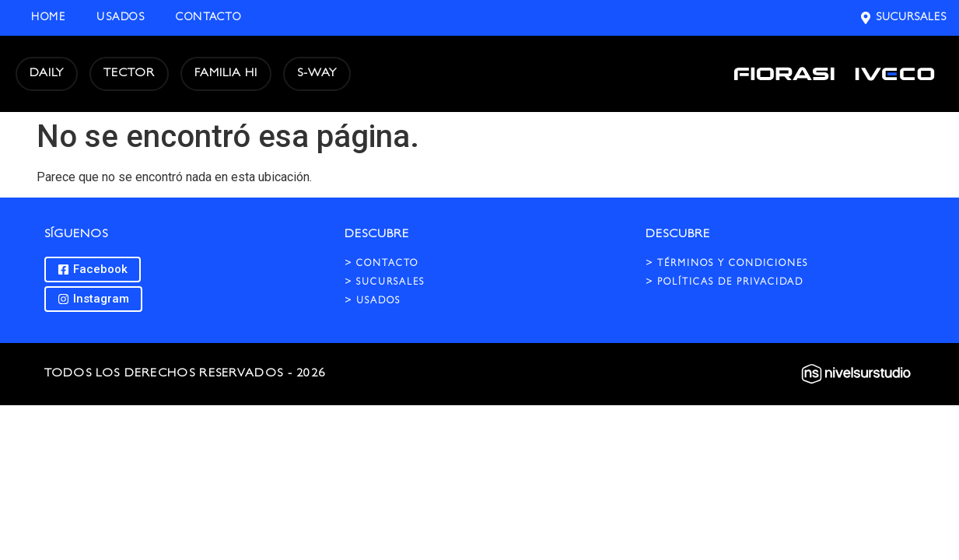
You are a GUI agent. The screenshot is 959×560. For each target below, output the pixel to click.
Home (48, 18)
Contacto (208, 18)
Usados (121, 18)
